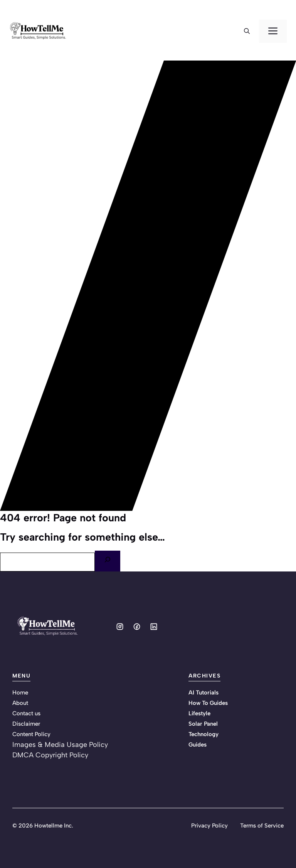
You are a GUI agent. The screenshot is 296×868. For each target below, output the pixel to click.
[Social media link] (120, 627)
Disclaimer (26, 724)
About (20, 703)
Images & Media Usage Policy (60, 745)
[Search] (108, 561)
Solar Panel (203, 724)
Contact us (26, 713)
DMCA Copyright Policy (50, 755)
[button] (247, 31)
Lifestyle (199, 713)
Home (20, 693)
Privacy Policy (209, 826)
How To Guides (208, 703)
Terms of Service (262, 826)
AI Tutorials (203, 693)
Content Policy (31, 734)
